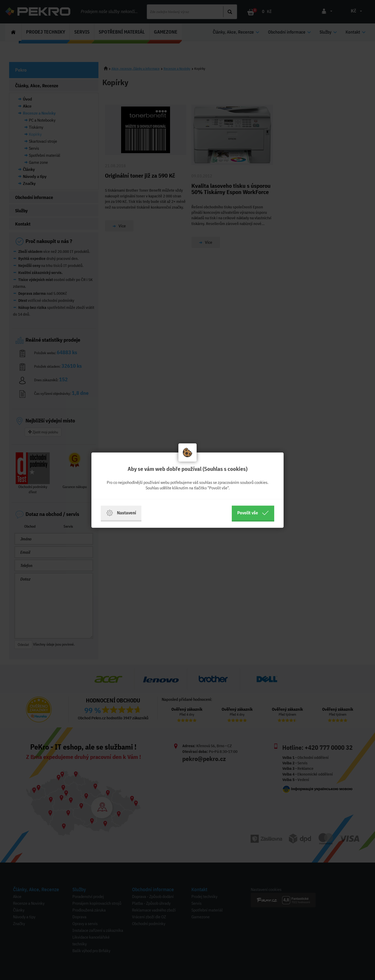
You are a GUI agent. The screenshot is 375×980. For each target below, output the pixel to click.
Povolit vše (253, 513)
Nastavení (121, 513)
